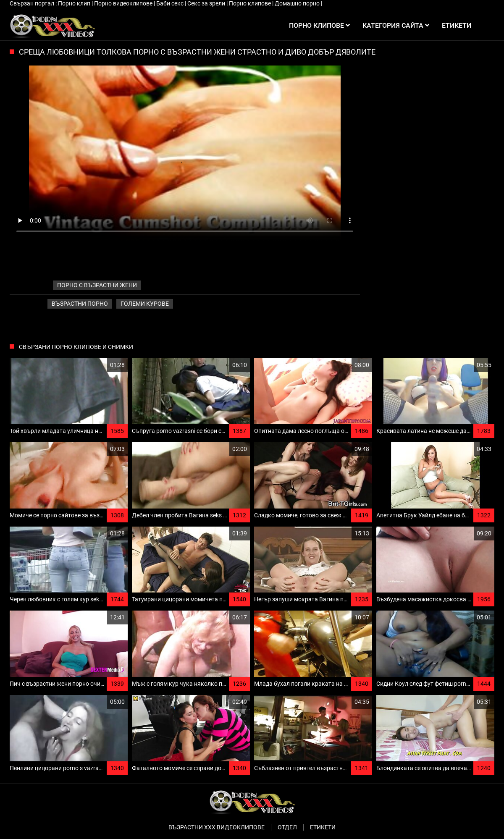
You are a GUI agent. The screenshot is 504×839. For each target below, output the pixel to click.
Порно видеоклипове (124, 3)
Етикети (323, 827)
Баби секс (171, 3)
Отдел (287, 827)
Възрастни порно (80, 304)
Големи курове (145, 304)
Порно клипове (251, 3)
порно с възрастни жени (97, 285)
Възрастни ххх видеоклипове (217, 827)
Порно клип (75, 3)
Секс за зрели (207, 3)
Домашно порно (298, 3)
